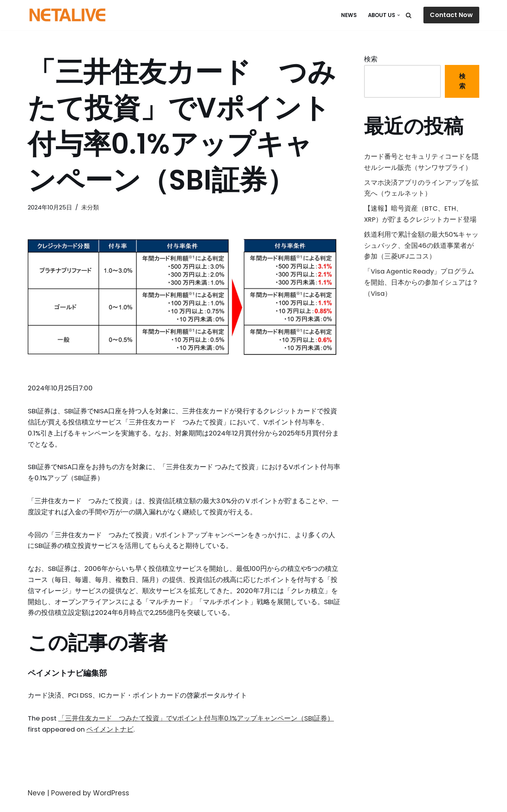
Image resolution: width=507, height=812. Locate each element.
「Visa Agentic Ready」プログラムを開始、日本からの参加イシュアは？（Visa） (421, 287)
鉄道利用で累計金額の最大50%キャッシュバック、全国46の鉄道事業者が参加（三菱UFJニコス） (421, 249)
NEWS (348, 15)
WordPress (111, 802)
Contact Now (451, 15)
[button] (399, 15)
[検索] (409, 15)
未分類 (92, 207)
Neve (36, 802)
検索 (371, 59)
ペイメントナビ (113, 738)
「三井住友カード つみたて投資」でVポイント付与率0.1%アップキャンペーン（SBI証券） (197, 726)
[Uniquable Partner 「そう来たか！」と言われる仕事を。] (67, 15)
